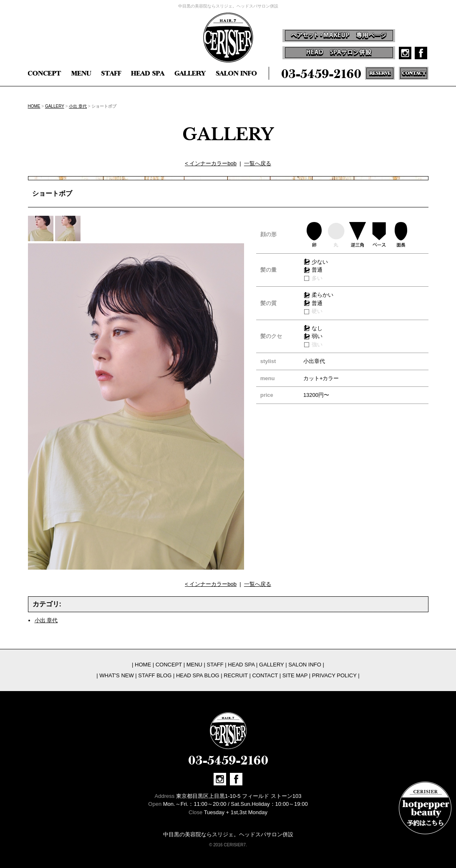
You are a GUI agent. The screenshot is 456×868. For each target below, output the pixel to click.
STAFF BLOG (155, 675)
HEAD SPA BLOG (198, 675)
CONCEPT (169, 665)
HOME (34, 106)
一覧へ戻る (258, 163)
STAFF (215, 665)
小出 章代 (78, 106)
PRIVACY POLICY (334, 675)
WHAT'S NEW (116, 675)
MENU (194, 665)
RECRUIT (236, 675)
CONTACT (265, 675)
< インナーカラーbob (211, 163)
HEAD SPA (241, 665)
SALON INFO (305, 665)
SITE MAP (295, 675)
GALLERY (55, 106)
